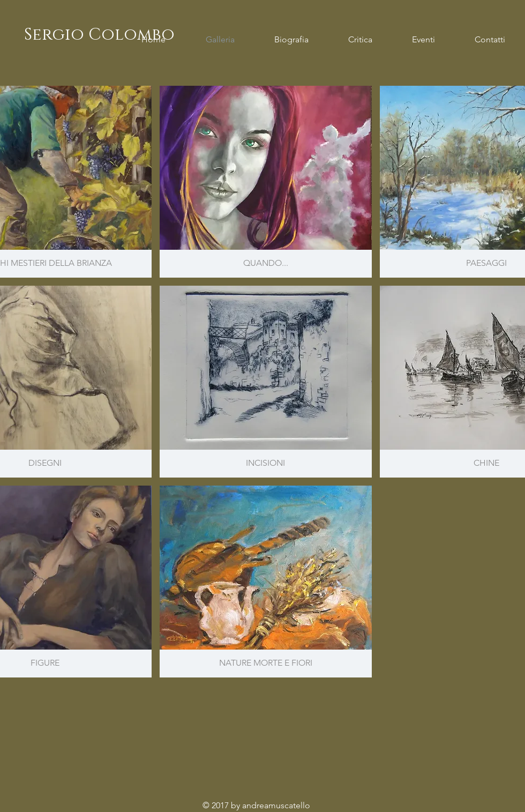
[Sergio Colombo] (99, 35)
